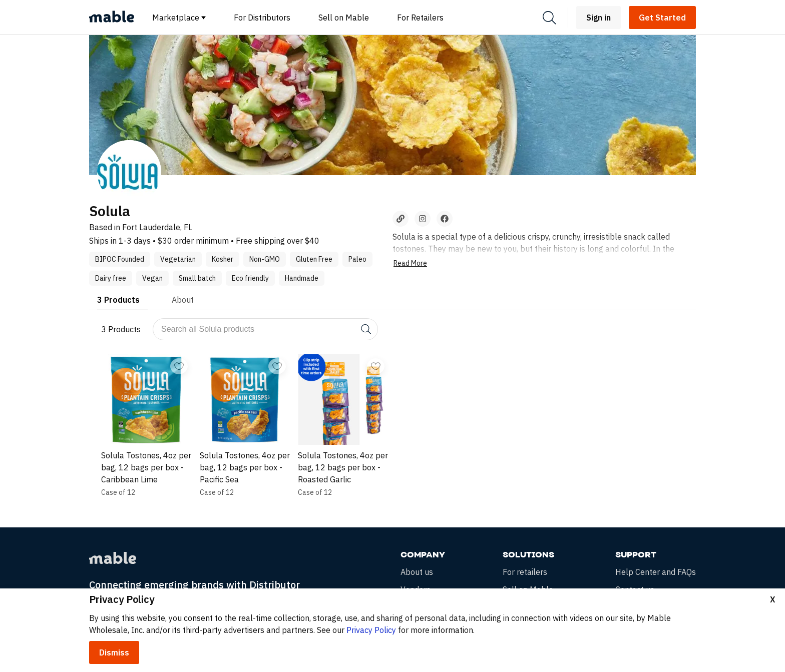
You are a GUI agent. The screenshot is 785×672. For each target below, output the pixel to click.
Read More (410, 263)
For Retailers (420, 18)
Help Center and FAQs (656, 572)
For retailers (525, 572)
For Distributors (262, 18)
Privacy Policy (371, 630)
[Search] (549, 18)
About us (417, 572)
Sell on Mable (344, 18)
